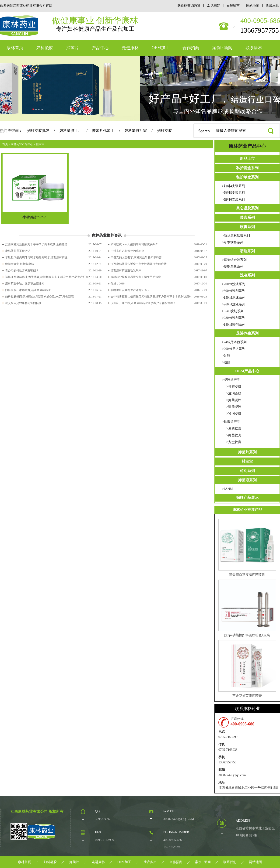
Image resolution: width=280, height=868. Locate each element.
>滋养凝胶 (234, 407)
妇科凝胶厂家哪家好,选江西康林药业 (28, 290)
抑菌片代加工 (103, 131)
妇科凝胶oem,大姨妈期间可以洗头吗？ (134, 244)
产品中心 (100, 48)
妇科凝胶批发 (38, 131)
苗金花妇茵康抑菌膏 (247, 696)
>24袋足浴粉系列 (234, 342)
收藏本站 (272, 6)
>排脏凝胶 (234, 387)
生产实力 (150, 862)
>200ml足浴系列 (234, 349)
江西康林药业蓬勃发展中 (126, 270)
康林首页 (15, 48)
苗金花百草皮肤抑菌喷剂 (247, 575)
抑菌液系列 (247, 480)
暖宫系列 (247, 217)
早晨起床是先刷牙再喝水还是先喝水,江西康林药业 (36, 257)
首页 (5, 144)
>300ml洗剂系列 (234, 291)
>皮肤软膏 (234, 429)
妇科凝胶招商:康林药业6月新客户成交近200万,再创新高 (39, 297)
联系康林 (254, 48)
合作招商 (191, 48)
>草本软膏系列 (233, 242)
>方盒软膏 (234, 442)
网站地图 (253, 6)
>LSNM (227, 489)
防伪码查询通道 (189, 6)
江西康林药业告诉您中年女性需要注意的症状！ (140, 264)
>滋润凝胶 (234, 393)
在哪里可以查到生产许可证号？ (130, 290)
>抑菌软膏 (234, 435)
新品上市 (247, 159)
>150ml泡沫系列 (234, 298)
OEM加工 (161, 48)
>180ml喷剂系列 (234, 325)
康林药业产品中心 (22, 144)
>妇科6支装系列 (233, 200)
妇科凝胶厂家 (136, 131)
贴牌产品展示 (247, 497)
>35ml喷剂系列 (233, 311)
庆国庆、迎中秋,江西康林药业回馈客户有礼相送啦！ (143, 303)
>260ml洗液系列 (234, 304)
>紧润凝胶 (234, 414)
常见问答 (213, 6)
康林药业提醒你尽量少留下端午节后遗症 (136, 277)
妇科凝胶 (45, 48)
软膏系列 (247, 227)
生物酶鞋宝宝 (34, 217)
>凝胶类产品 (231, 380)
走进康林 (130, 48)
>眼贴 (226, 362)
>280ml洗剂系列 (234, 318)
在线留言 (233, 6)
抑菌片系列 (247, 452)
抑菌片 (73, 48)
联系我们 (230, 862)
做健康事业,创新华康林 (19, 264)
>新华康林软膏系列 (236, 236)
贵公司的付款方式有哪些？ (22, 270)
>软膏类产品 (231, 422)
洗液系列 (247, 275)
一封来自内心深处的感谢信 (127, 251)
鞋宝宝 (40, 144)
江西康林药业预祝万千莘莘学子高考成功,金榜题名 (36, 244)
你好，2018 (118, 284)
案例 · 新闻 (222, 48)
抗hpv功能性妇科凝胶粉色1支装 (247, 635)
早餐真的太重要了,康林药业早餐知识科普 (136, 257)
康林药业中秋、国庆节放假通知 (25, 284)
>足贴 (226, 356)
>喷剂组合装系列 (234, 260)
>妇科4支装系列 (233, 186)
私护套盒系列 (247, 168)
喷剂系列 (247, 251)
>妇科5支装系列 (233, 193)
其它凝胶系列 (247, 208)
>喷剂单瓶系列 (233, 267)
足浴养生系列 (247, 333)
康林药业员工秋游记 (18, 251)
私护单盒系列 (247, 177)
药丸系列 (247, 471)
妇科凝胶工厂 (71, 131)
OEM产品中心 (247, 371)
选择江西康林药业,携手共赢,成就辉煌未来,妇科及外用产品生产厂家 (47, 277)
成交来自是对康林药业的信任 (23, 303)
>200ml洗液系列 (234, 284)
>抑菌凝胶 (234, 400)
